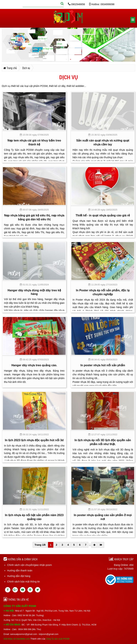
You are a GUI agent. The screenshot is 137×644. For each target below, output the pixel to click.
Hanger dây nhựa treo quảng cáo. (34, 365)
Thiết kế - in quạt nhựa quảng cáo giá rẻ (103, 215)
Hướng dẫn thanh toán (20, 571)
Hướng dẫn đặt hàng (19, 576)
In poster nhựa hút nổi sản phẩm (103, 365)
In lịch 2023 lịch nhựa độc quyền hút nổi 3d (34, 440)
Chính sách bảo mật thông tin (23, 582)
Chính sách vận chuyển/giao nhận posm (29, 565)
